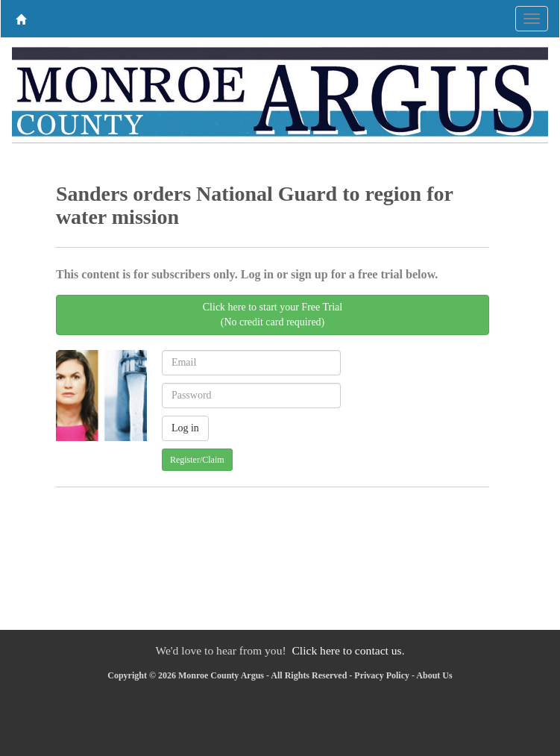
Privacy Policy (382, 675)
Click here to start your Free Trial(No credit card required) (273, 315)
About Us (434, 675)
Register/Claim (197, 460)
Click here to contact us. (348, 650)
